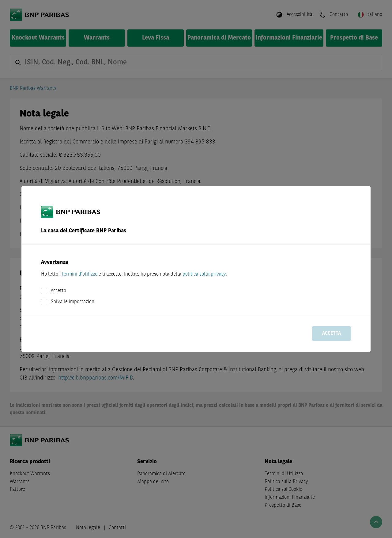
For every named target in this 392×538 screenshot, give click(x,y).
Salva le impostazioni (73, 302)
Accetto (58, 291)
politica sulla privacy (204, 274)
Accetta (332, 334)
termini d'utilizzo (80, 274)
